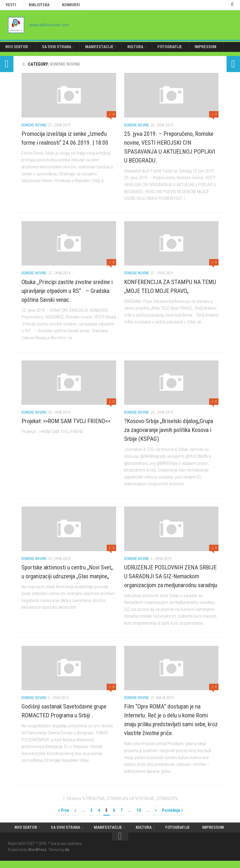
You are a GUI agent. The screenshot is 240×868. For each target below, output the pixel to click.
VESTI (9, 6)
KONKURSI (55, 6)
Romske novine (34, 129)
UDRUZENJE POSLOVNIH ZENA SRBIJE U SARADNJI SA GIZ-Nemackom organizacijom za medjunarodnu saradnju (171, 581)
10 (139, 815)
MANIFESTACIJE (91, 50)
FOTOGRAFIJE (155, 50)
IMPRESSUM (186, 50)
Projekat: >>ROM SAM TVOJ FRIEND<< (66, 425)
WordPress (37, 857)
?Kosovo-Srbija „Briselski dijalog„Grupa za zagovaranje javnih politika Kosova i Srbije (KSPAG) (169, 434)
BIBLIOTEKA (30, 6)
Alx (67, 857)
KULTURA (124, 50)
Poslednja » (173, 815)
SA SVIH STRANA (52, 50)
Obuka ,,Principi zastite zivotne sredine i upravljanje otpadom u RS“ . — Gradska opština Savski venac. (67, 295)
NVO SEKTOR (15, 50)
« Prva (64, 815)
